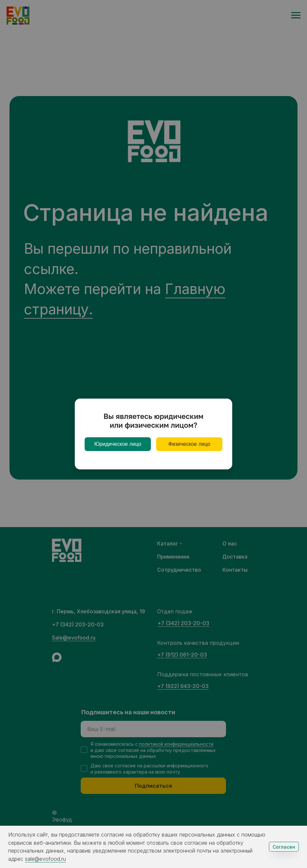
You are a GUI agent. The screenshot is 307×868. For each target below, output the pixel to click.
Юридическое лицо (118, 444)
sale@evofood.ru (45, 859)
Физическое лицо (189, 444)
